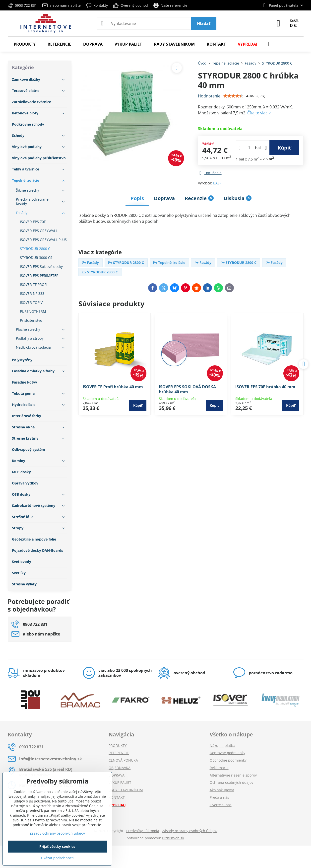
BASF (217, 183)
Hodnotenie (209, 96)
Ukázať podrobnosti (57, 858)
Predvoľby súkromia (143, 831)
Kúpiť (284, 148)
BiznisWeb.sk (173, 838)
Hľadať (204, 23)
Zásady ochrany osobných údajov (190, 831)
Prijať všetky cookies (57, 846)
